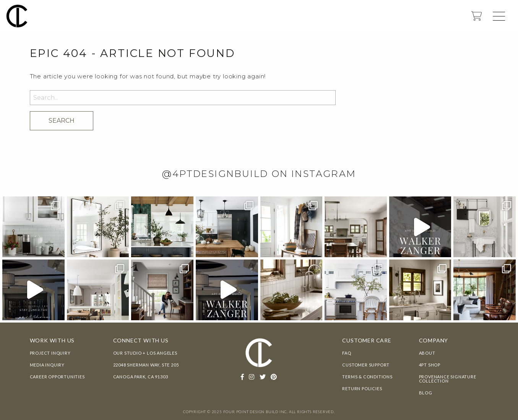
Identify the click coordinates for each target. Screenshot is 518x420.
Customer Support (366, 365)
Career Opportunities (57, 377)
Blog (426, 393)
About (427, 353)
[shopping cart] (477, 19)
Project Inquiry (50, 353)
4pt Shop (430, 365)
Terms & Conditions (367, 377)
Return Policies (362, 388)
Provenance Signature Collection (448, 379)
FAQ (347, 353)
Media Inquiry (47, 365)
